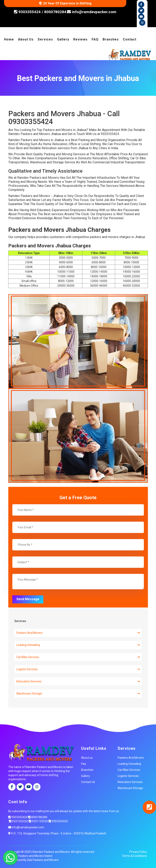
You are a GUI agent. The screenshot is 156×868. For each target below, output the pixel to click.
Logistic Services (78, 669)
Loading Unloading (78, 645)
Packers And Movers (78, 633)
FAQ (95, 39)
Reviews (80, 39)
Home (9, 39)
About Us (26, 39)
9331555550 (19, 821)
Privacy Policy (138, 852)
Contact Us (88, 782)
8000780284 (55, 12)
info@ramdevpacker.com (92, 12)
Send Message (28, 599)
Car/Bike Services (78, 657)
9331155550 (38, 821)
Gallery (63, 39)
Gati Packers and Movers (43, 860)
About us (87, 758)
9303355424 (29, 12)
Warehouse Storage (78, 694)
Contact (130, 39)
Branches (111, 39)
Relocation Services (78, 681)
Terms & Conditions (134, 856)
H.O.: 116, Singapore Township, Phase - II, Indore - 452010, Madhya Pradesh (57, 833)
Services (45, 39)
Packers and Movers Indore (35, 856)
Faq (83, 764)
